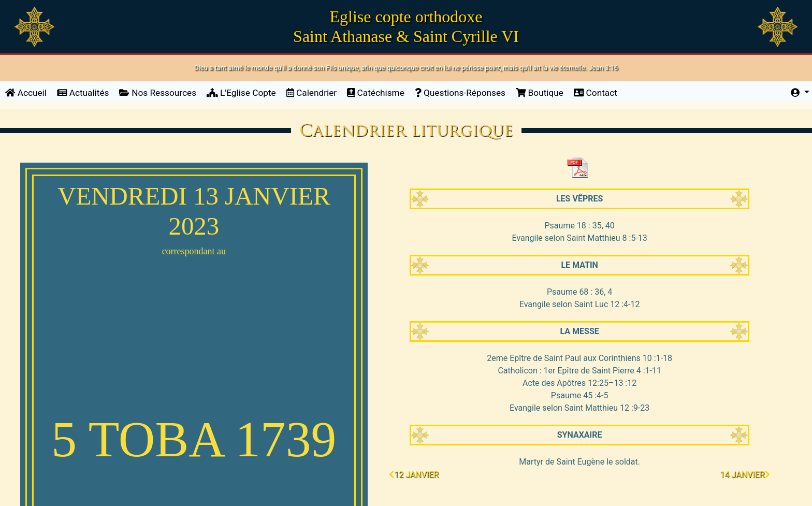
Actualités (83, 93)
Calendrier (312, 93)
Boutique (540, 93)
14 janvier (745, 475)
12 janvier (414, 475)
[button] (800, 93)
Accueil (28, 92)
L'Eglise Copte (241, 93)
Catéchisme (376, 93)
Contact (596, 93)
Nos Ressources (158, 93)
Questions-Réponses (460, 93)
